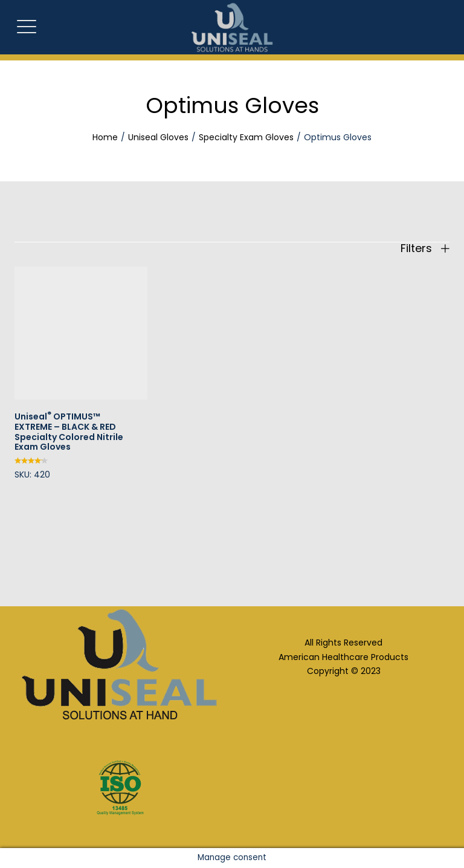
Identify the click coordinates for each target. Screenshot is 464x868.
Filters (425, 248)
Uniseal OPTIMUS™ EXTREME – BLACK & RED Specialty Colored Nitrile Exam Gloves (69, 432)
